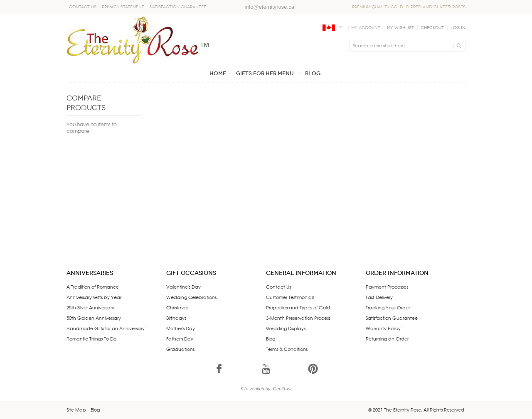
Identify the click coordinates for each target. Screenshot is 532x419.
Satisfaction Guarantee (178, 7)
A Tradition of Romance (93, 287)
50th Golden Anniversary (94, 318)
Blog (271, 338)
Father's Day (180, 338)
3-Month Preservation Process (298, 318)
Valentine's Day (183, 287)
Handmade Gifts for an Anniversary (106, 328)
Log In (458, 28)
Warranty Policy (383, 328)
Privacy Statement (123, 7)
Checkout (432, 28)
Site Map (76, 409)
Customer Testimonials (290, 297)
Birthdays (176, 318)
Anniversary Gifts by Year (94, 297)
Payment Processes (387, 287)
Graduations (180, 349)
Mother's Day (181, 328)
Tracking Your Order (388, 307)
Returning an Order (387, 338)
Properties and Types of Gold (298, 307)
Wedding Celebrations (191, 297)
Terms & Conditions (287, 349)
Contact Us (83, 7)
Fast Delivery (379, 297)
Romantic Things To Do (91, 338)
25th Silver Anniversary (90, 307)
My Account (366, 28)
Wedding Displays (286, 328)
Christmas (177, 307)
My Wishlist (400, 28)
